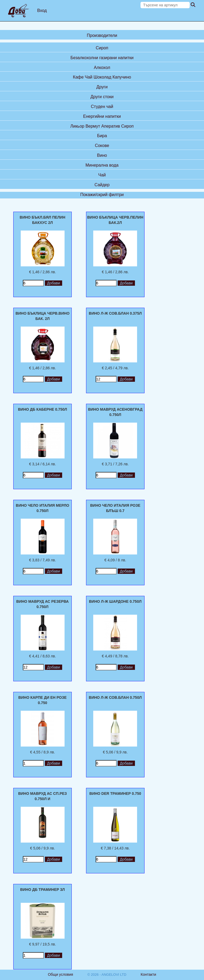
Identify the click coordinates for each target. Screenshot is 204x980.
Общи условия (60, 974)
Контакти (148, 974)
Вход (42, 10)
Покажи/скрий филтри (102, 195)
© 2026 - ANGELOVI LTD (107, 975)
